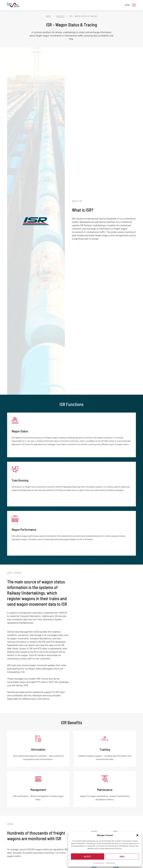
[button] (137, 835)
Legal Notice (110, 863)
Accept (88, 857)
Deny (122, 857)
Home (49, 16)
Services (60, 16)
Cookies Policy (99, 863)
